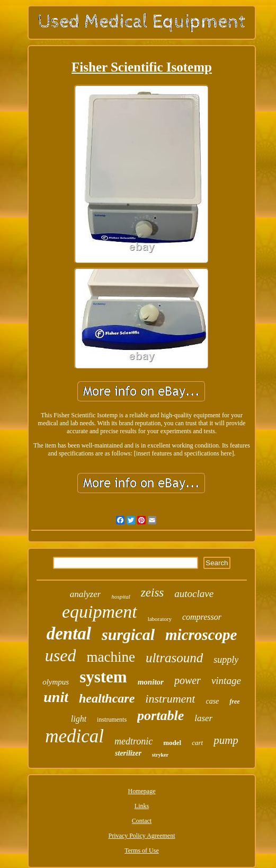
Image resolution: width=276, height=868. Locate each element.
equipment (100, 612)
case (212, 701)
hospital (121, 597)
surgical (128, 634)
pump (226, 740)
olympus (56, 682)
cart (197, 743)
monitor (151, 682)
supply (226, 660)
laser (203, 718)
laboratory (160, 619)
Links (142, 806)
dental (69, 634)
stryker (160, 755)
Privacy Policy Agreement (142, 836)
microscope (201, 635)
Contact (142, 821)
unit (56, 697)
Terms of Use (141, 851)
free (234, 702)
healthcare (107, 698)
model (172, 743)
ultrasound (174, 658)
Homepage (142, 791)
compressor (202, 617)
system (103, 677)
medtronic (133, 741)
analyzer (86, 594)
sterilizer (128, 753)
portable (161, 716)
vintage (226, 681)
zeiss (152, 593)
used (61, 655)
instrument (170, 699)
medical (74, 736)
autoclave (194, 594)
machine (110, 657)
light (79, 719)
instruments (112, 720)
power (188, 680)
